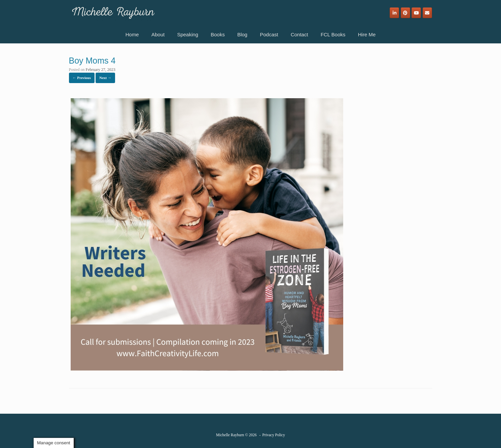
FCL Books (333, 34)
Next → (105, 78)
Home (132, 34)
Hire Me (367, 34)
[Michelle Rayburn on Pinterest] (405, 13)
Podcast (269, 34)
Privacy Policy (274, 435)
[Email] (427, 13)
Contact (299, 34)
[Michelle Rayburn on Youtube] (416, 13)
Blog (242, 34)
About (158, 34)
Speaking (188, 34)
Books (218, 34)
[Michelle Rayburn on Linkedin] (394, 13)
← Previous (82, 78)
